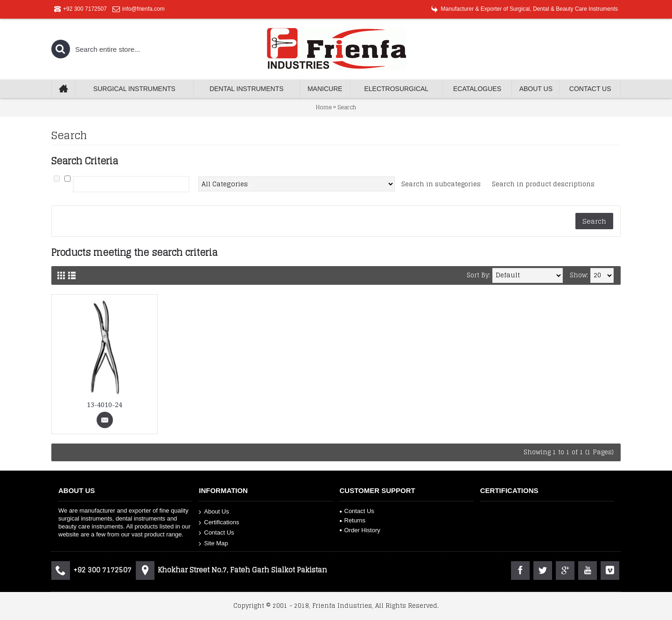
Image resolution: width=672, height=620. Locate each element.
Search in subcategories (441, 184)
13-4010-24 (105, 405)
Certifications (219, 523)
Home (324, 107)
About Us (214, 512)
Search (347, 107)
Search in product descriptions (543, 184)
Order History (360, 530)
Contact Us (216, 533)
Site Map (213, 544)
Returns (353, 520)
